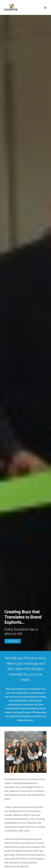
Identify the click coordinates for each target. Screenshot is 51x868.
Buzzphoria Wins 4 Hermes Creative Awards (24, 620)
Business (12, 582)
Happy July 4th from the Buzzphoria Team (23, 645)
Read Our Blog (25, 668)
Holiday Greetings (29, 579)
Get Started (13, 57)
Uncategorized (16, 579)
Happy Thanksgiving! (21, 596)
